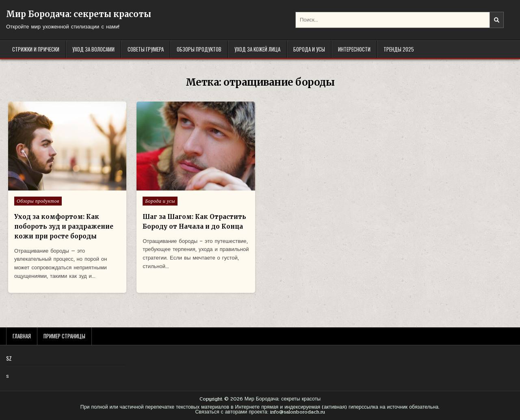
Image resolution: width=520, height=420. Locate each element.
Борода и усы (309, 49)
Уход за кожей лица (257, 49)
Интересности (354, 49)
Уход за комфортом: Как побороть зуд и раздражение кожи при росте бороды (64, 226)
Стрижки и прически (36, 49)
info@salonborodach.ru (298, 412)
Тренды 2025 (399, 49)
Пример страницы (64, 336)
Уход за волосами (93, 49)
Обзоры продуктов (199, 49)
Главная (22, 336)
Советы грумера (146, 49)
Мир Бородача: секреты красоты (79, 14)
